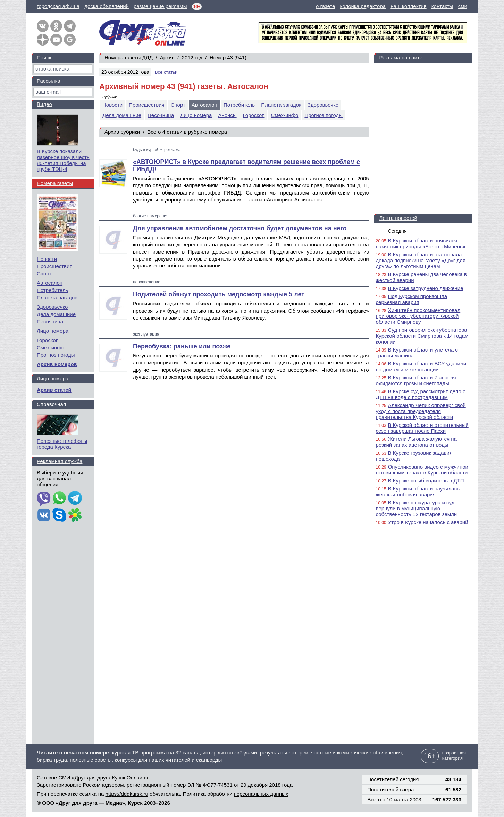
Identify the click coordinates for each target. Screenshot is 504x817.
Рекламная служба (60, 461)
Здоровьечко (323, 105)
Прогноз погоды (324, 115)
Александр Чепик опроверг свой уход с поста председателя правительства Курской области (421, 411)
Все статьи (166, 72)
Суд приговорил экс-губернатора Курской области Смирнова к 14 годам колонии (422, 336)
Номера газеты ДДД (129, 57)
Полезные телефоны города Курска (62, 444)
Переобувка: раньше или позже (182, 346)
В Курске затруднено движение (426, 288)
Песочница (161, 115)
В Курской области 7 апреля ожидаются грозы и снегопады (416, 380)
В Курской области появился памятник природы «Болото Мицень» (421, 244)
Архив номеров (57, 364)
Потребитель (239, 105)
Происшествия (147, 105)
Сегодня (397, 231)
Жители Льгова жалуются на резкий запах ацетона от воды (416, 442)
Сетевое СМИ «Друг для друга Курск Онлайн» (93, 778)
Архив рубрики (122, 132)
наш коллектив (408, 6)
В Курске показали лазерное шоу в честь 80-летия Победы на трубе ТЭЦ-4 (63, 160)
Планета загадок (281, 105)
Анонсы (227, 115)
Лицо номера (196, 115)
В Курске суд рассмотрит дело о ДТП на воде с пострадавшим (421, 394)
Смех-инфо (284, 115)
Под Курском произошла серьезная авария (412, 299)
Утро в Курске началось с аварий (428, 522)
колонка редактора (363, 6)
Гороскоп (254, 115)
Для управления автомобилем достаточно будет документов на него (240, 228)
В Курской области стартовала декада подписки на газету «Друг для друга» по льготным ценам (421, 260)
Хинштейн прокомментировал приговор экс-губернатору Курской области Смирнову (418, 316)
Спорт (178, 105)
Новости (112, 105)
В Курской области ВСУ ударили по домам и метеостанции (421, 366)
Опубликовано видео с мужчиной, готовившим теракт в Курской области (423, 470)
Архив (167, 57)
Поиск (44, 57)
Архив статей (54, 390)
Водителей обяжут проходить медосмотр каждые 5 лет (219, 294)
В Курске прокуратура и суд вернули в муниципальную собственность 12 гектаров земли (417, 508)
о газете (325, 6)
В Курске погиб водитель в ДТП (426, 481)
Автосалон (50, 283)
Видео (44, 104)
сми (463, 6)
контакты (442, 6)
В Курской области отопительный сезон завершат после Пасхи (422, 428)
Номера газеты (55, 183)
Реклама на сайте (401, 57)
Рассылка (49, 81)
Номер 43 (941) (228, 57)
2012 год (192, 57)
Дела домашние (122, 115)
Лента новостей (398, 218)
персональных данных (261, 794)
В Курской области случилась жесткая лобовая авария (418, 492)
